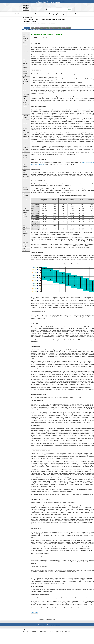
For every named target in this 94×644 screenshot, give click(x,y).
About (76, 14)
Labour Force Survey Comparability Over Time (27, 118)
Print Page (32, 30)
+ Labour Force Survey (26, 111)
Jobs (24, 66)
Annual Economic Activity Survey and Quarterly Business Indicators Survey (26, 159)
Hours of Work (26, 54)
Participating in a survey (57, 14)
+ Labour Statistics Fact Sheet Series (25, 241)
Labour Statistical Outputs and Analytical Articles (25, 233)
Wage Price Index (25, 200)
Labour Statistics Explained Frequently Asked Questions (26, 224)
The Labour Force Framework (25, 48)
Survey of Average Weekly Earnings (26, 182)
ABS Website (57, 2)
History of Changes (25, 250)
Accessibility (59, 631)
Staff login (68, 631)
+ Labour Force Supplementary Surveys (26, 138)
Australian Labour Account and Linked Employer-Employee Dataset (26, 213)
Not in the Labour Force (25, 63)
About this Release (25, 246)
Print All (38, 30)
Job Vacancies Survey (26, 168)
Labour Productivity (25, 78)
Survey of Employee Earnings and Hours (25, 189)
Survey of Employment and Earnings (25, 195)
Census (37, 14)
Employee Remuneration (25, 71)
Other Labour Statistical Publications (25, 205)
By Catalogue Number (28, 17)
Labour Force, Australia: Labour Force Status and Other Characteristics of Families (26, 129)
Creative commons (26, 631)
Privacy (51, 631)
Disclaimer (43, 631)
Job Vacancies (26, 68)
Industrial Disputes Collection (25, 172)
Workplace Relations (25, 75)
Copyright (34, 631)
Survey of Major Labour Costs (26, 177)
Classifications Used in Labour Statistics (26, 89)
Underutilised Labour (25, 59)
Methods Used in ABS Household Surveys (26, 99)
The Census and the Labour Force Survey (26, 106)
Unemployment (26, 56)
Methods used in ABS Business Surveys (26, 150)
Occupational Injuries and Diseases (25, 83)
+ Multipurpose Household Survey (26, 144)
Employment (25, 52)
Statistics (18, 14)
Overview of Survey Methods (26, 94)
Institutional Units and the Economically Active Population (25, 40)
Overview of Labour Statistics (26, 34)
